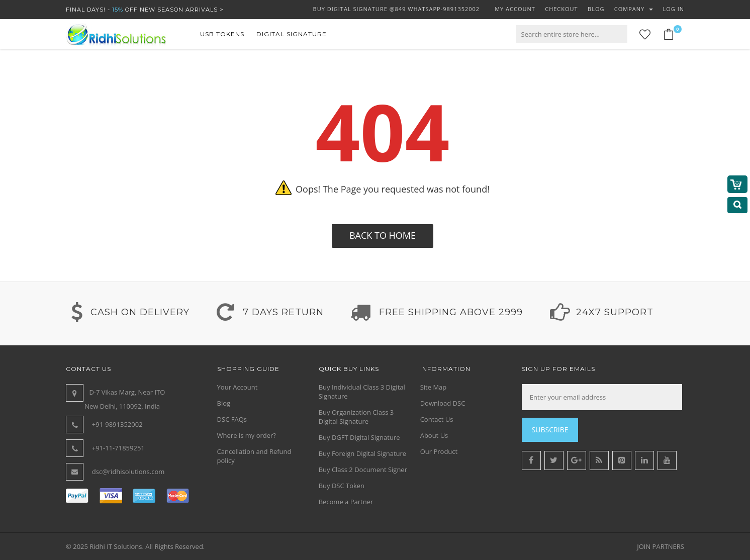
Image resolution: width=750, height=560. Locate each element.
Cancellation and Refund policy (254, 456)
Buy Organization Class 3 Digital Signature (356, 417)
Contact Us (437, 419)
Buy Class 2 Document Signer (363, 470)
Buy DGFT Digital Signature (359, 437)
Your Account (238, 387)
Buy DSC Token (342, 486)
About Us (434, 435)
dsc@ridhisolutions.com (128, 472)
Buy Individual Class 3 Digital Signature (362, 392)
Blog (224, 403)
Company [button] (634, 9)
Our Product (439, 451)
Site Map (434, 387)
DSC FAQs (232, 419)
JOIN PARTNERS (661, 546)
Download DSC (443, 403)
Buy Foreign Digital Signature (363, 453)
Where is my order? (247, 435)
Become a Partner (346, 502)
